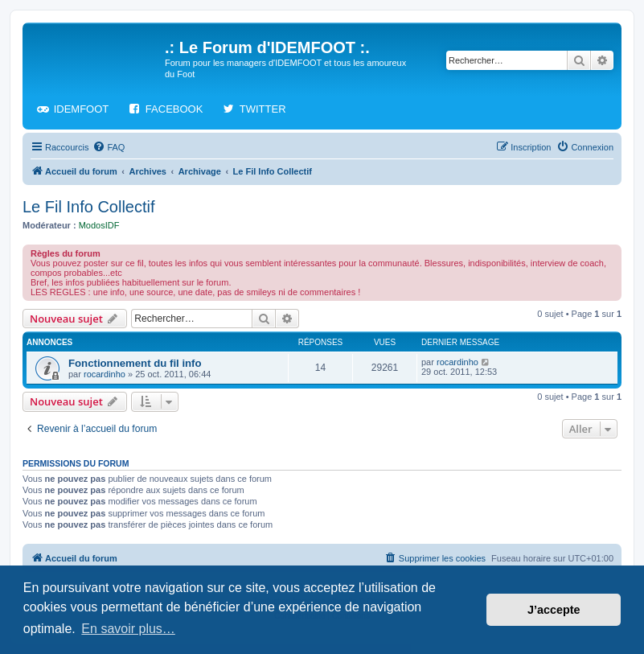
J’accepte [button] (554, 610)
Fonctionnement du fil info (135, 363)
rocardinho (105, 374)
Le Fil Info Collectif (89, 207)
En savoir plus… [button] (128, 629)
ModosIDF (99, 225)
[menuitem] (109, 147)
